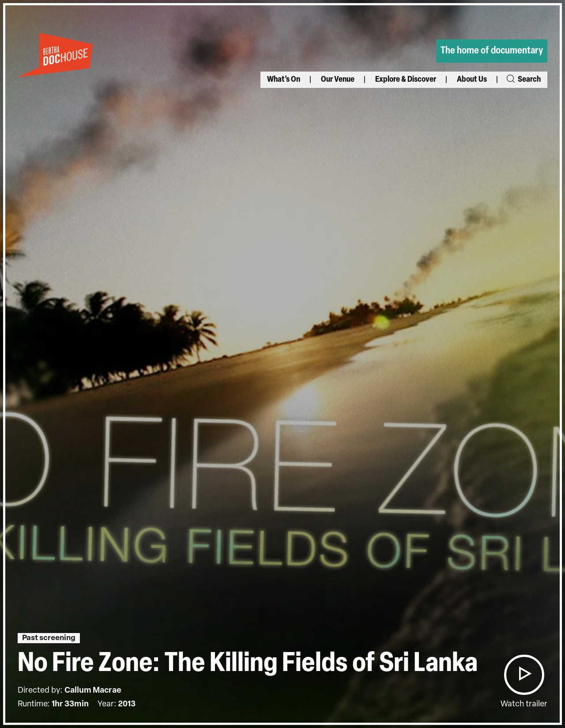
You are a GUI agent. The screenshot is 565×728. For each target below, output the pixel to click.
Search (523, 80)
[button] (524, 675)
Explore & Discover (406, 80)
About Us (472, 80)
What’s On (284, 80)
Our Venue (338, 80)
